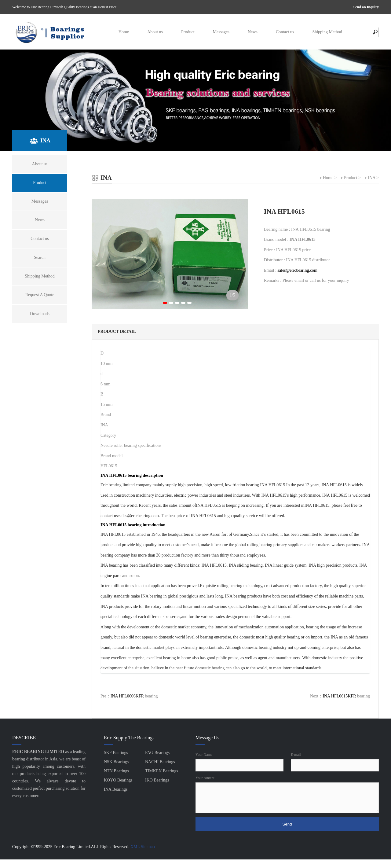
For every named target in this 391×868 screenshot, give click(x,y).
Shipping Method (327, 32)
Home (124, 32)
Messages (221, 32)
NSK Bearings (116, 762)
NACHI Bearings (160, 762)
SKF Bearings (116, 753)
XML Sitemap (143, 847)
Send (287, 824)
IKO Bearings (157, 780)
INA (371, 178)
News (253, 32)
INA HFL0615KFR (339, 696)
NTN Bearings (116, 771)
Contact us (285, 32)
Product (188, 32)
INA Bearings (116, 789)
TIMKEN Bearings (162, 771)
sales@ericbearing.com (297, 270)
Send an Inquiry (366, 7)
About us (155, 32)
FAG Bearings (157, 753)
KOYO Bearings (118, 780)
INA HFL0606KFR (127, 696)
